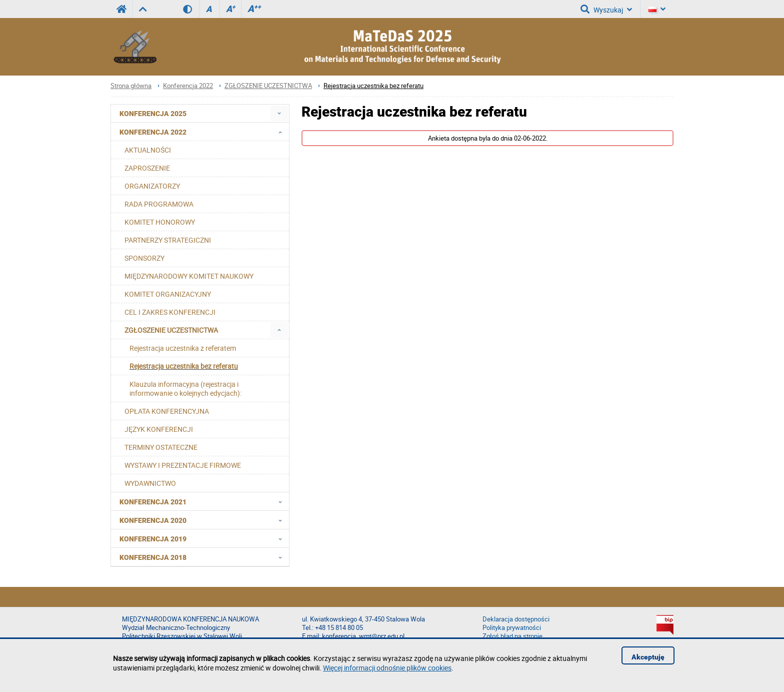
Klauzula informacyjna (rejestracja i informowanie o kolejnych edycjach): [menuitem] (185, 389)
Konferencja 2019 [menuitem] (204, 538)
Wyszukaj (606, 9)
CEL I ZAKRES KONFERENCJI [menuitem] (170, 312)
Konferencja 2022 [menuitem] (204, 132)
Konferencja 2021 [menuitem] (204, 501)
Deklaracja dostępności (516, 619)
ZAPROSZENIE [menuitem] (147, 168)
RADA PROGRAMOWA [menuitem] (159, 204)
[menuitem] (279, 113)
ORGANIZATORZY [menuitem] (152, 186)
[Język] (657, 9)
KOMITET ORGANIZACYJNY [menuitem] (168, 294)
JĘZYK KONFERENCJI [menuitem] (159, 429)
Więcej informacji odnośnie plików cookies (387, 668)
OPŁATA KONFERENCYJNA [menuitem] (167, 411)
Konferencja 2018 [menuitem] (204, 557)
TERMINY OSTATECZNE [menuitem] (161, 447)
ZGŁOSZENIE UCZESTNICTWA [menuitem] (171, 330)
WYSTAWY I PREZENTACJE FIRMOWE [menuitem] (183, 465)
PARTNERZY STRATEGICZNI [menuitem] (168, 240)
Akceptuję (648, 657)
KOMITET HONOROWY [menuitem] (160, 222)
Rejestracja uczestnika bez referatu (373, 86)
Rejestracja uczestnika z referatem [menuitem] (183, 348)
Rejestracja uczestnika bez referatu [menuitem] (184, 366)
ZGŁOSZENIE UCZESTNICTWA (268, 86)
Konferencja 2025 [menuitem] (153, 114)
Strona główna (131, 86)
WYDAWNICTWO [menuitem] (150, 483)
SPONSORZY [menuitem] (144, 258)
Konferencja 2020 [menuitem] (204, 520)
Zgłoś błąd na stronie (512, 636)
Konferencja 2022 (188, 86)
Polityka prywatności (512, 628)
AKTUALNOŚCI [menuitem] (148, 150)
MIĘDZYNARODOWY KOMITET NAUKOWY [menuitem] (189, 276)
